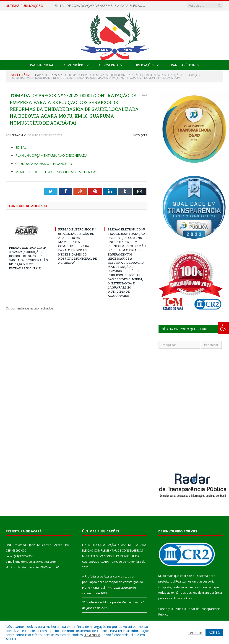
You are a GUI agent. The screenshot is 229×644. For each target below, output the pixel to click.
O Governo (108, 65)
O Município (74, 65)
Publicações (143, 65)
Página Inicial (42, 65)
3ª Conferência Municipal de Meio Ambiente (112, 602)
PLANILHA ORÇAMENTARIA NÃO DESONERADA (51, 155)
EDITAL (21, 147)
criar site (186, 576)
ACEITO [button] (214, 632)
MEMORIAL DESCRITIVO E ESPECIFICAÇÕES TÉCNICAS (56, 172)
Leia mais (92, 635)
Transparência (182, 65)
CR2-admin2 (19, 135)
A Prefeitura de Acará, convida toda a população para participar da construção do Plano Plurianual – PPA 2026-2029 (113, 582)
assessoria (207, 581)
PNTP (177, 609)
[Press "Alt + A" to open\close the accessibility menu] (223, 328)
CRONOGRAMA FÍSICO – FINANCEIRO (44, 164)
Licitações (140, 135)
